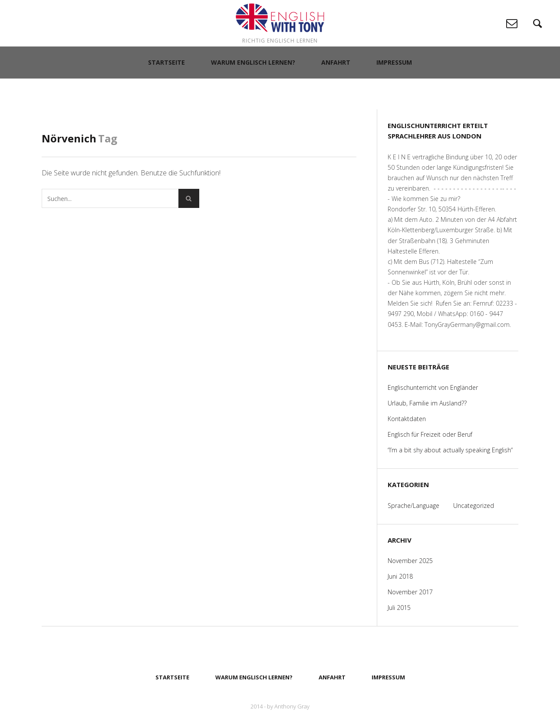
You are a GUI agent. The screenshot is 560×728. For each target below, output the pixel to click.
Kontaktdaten (407, 419)
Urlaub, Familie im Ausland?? (427, 403)
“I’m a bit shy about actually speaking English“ (450, 450)
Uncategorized (474, 506)
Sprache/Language (413, 506)
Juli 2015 (399, 608)
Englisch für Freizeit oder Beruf (430, 434)
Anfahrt (336, 95)
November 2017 (410, 592)
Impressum (394, 95)
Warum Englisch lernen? (253, 95)
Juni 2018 (400, 576)
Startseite (166, 95)
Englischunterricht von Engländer (433, 387)
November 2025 (410, 561)
